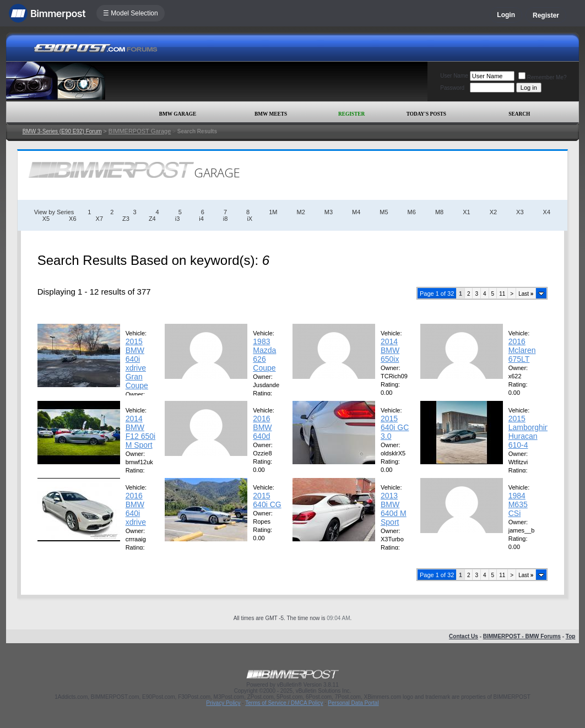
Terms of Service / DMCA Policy (284, 703)
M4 (356, 212)
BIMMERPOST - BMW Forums (522, 636)
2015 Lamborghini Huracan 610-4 (530, 432)
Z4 (152, 219)
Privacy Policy (223, 703)
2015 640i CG (267, 500)
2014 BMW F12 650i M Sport (140, 432)
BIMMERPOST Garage (140, 131)
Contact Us (464, 636)
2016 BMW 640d (262, 427)
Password (452, 88)
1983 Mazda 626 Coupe (264, 355)
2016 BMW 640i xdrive (136, 509)
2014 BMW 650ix (390, 350)
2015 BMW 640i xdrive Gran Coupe (137, 363)
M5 (384, 212)
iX (250, 219)
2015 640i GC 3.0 (395, 427)
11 (502, 294)
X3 (520, 212)
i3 (178, 219)
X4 (547, 212)
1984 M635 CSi (518, 504)
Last (526, 294)
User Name (454, 76)
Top (571, 636)
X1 (466, 212)
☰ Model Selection (131, 13)
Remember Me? (543, 77)
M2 (300, 212)
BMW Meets (271, 114)
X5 (46, 219)
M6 (412, 212)
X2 (493, 212)
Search (519, 114)
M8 (439, 212)
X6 (72, 219)
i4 (201, 219)
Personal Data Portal (353, 703)
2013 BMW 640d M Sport (394, 509)
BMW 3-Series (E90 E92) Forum (62, 131)
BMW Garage (178, 114)
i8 (226, 219)
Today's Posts (426, 114)
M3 (329, 212)
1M (273, 212)
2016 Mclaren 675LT (522, 350)
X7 (99, 219)
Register (546, 15)
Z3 (126, 219)
